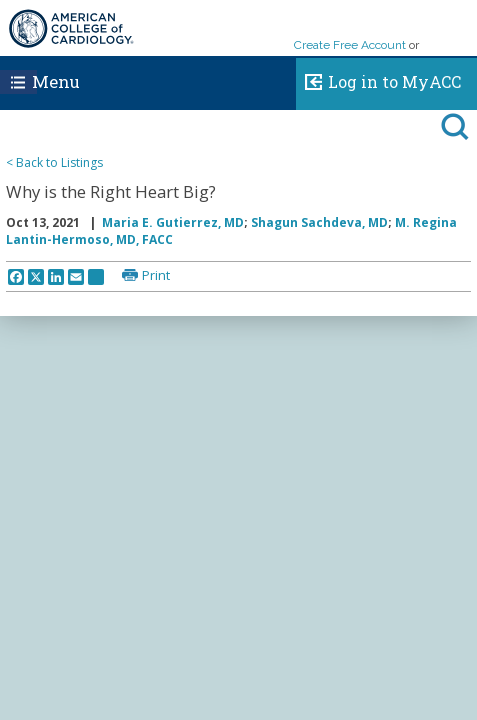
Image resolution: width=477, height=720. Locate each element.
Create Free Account (350, 45)
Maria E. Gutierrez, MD (173, 222)
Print (156, 275)
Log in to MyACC (378, 79)
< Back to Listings (54, 162)
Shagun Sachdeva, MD (319, 222)
